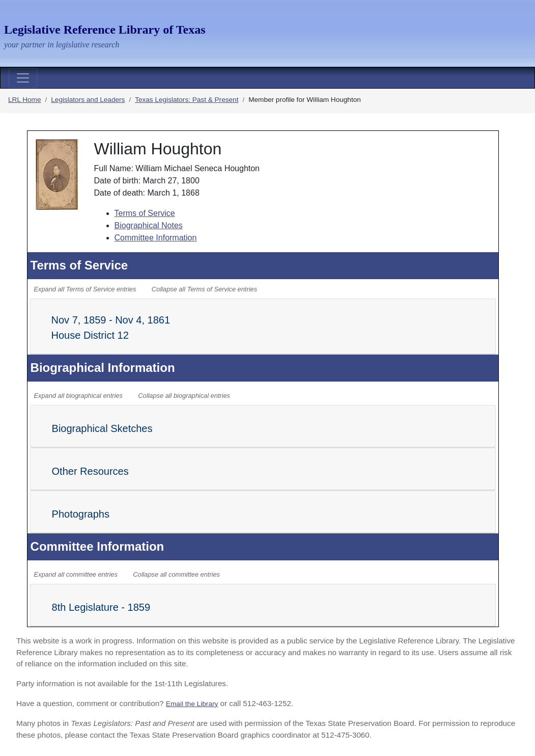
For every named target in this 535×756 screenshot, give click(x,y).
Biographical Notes (149, 225)
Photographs (81, 514)
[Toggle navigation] (23, 78)
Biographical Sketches (102, 428)
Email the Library (192, 704)
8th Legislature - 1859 (101, 607)
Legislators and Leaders (88, 100)
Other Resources (90, 471)
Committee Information (156, 238)
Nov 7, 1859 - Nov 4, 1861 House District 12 (111, 328)
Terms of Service (145, 213)
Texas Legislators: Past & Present (187, 100)
